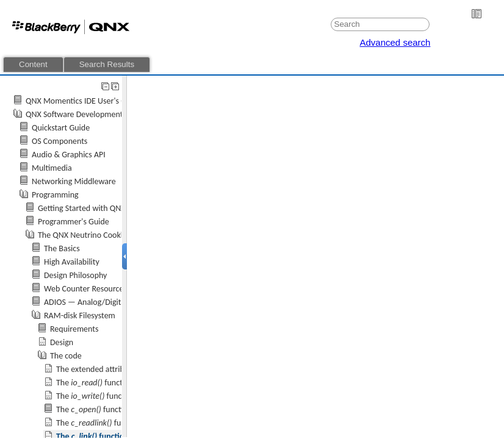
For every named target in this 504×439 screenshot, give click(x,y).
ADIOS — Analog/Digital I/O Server (104, 302)
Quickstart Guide (61, 128)
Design (62, 342)
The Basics (62, 248)
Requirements (74, 329)
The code (66, 356)
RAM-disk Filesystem (80, 316)
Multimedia (52, 168)
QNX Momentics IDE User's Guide (84, 101)
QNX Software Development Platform (90, 114)
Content (33, 64)
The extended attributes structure (114, 369)
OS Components (59, 141)
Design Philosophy (75, 275)
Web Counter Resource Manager (100, 289)
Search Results (107, 64)
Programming (55, 195)
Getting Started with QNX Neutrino (98, 208)
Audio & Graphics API (69, 155)
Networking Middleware (74, 181)
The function (95, 383)
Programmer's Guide (74, 222)
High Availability (72, 262)
